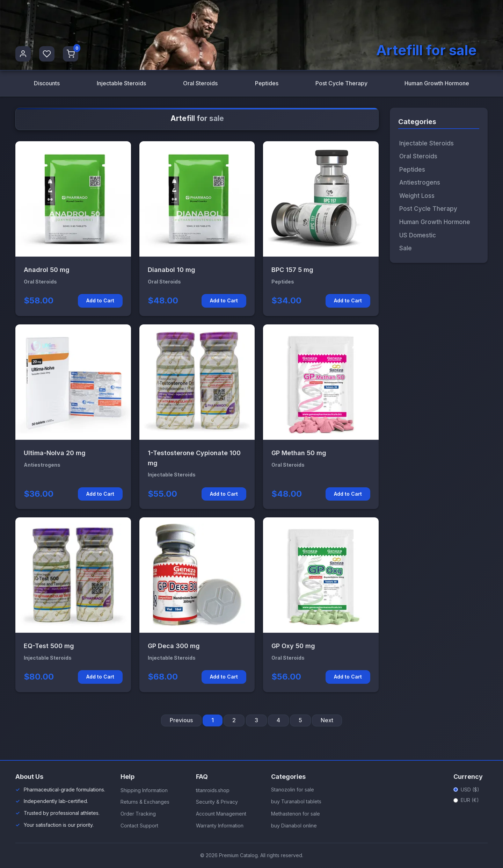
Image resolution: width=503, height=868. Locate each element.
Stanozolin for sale (293, 790)
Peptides (266, 83)
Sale (406, 248)
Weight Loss (417, 196)
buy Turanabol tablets (296, 802)
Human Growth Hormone (437, 83)
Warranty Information (220, 826)
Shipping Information (144, 790)
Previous (181, 720)
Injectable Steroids (121, 83)
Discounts (47, 83)
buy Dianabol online (294, 826)
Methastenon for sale (296, 814)
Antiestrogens (420, 183)
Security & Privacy (217, 802)
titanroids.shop (213, 790)
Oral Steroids (200, 83)
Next (327, 720)
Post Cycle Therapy (341, 83)
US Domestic (418, 235)
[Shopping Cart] (71, 54)
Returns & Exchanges (145, 802)
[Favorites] (47, 54)
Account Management (221, 814)
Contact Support (139, 826)
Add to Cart (100, 301)
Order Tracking (138, 814)
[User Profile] (23, 54)
